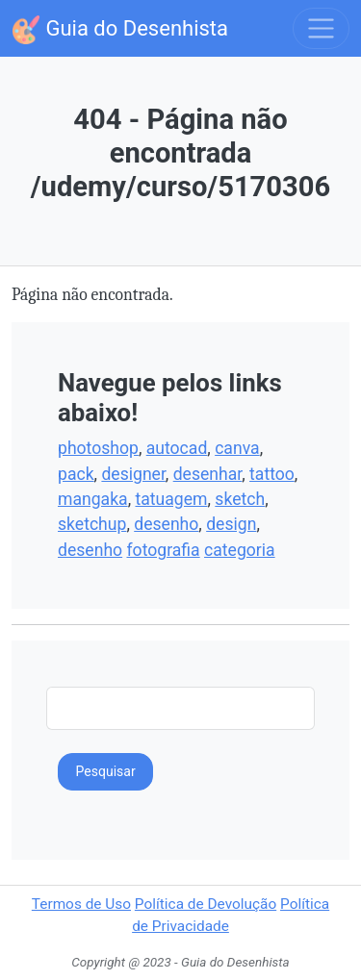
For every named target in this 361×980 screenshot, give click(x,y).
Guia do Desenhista (120, 30)
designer (133, 474)
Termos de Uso (81, 904)
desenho (166, 524)
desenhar (208, 474)
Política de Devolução (206, 904)
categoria (240, 550)
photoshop (98, 448)
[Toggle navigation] (321, 28)
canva (237, 448)
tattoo (272, 474)
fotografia (163, 550)
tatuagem (171, 499)
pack (76, 474)
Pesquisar (106, 771)
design (231, 524)
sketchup (92, 524)
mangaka (93, 499)
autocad (177, 448)
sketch (240, 499)
